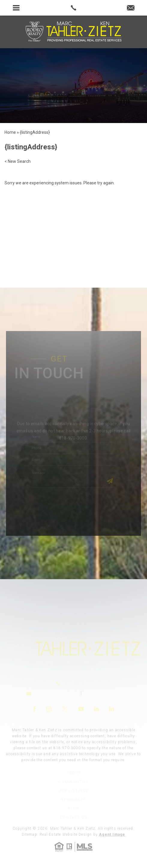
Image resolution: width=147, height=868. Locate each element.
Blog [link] (73, 808)
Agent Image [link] (112, 834)
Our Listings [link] (73, 791)
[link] (74, 8)
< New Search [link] (18, 161)
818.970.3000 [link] (67, 748)
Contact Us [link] (73, 817)
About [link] (73, 773)
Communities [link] (73, 782)
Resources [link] (73, 800)
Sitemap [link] (29, 834)
